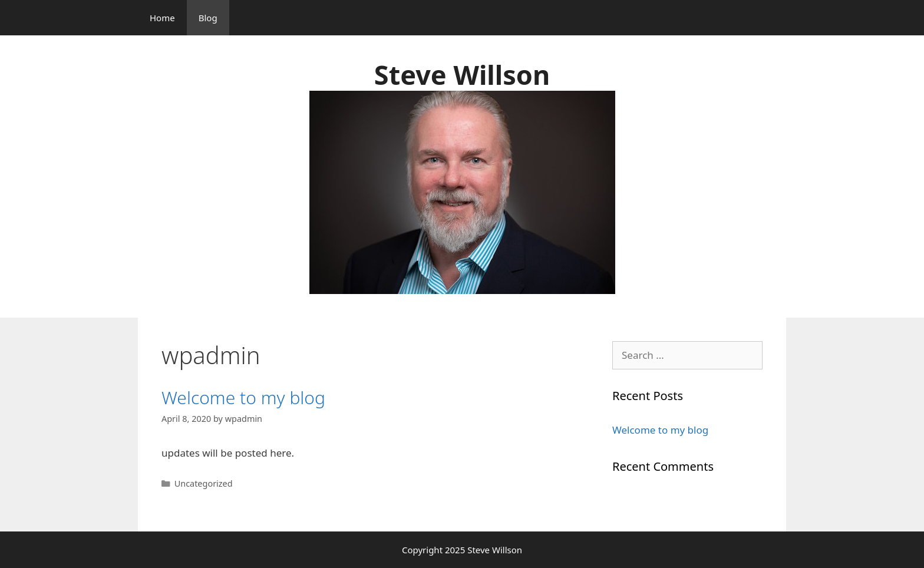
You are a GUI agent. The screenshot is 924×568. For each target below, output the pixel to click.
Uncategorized (204, 483)
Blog (208, 18)
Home (162, 18)
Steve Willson (462, 75)
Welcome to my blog (243, 397)
